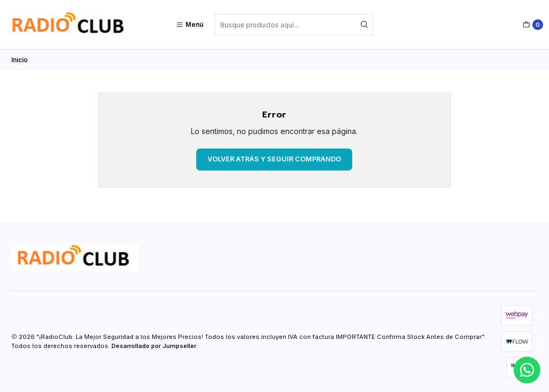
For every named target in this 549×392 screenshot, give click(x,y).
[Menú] (190, 25)
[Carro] (533, 25)
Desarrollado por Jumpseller (154, 346)
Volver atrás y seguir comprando (274, 159)
